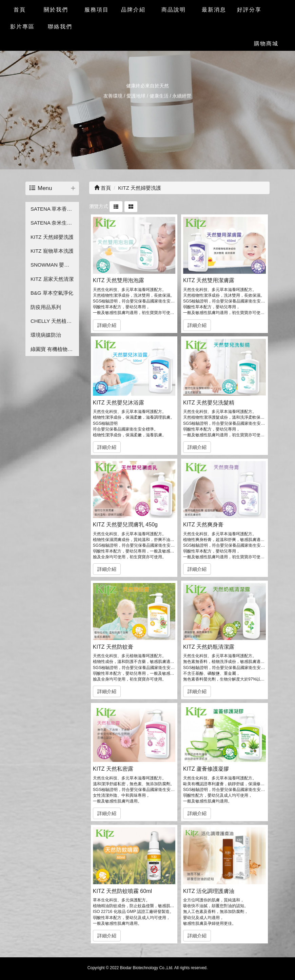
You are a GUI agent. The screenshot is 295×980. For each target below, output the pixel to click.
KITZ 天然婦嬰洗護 (52, 237)
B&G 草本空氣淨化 (52, 293)
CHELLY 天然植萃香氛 (55, 321)
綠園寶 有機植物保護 (54, 349)
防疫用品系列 (46, 307)
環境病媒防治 (46, 335)
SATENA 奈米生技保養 (55, 223)
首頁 (103, 188)
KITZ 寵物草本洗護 (52, 251)
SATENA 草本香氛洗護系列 (55, 209)
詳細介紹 (107, 325)
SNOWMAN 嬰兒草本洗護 (55, 265)
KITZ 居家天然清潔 (52, 279)
